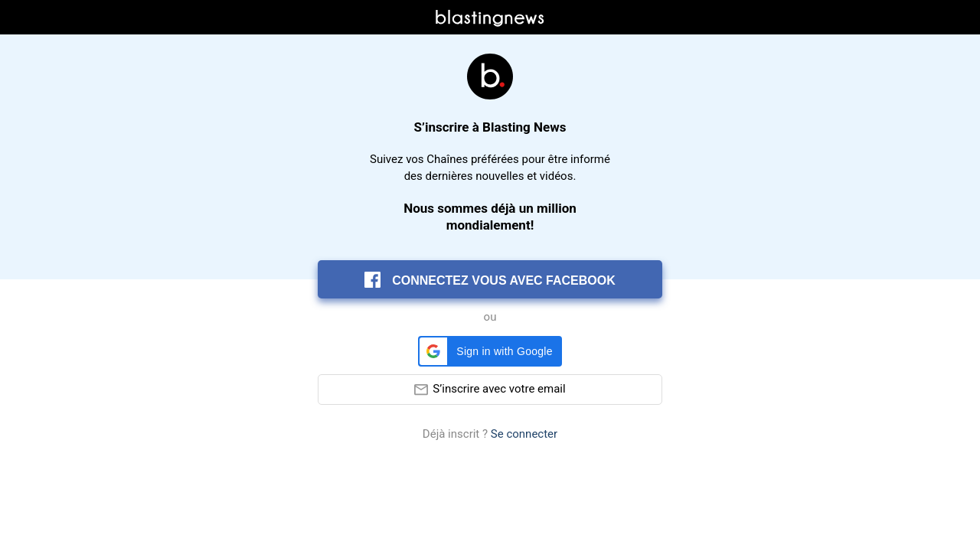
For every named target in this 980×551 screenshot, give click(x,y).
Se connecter (524, 434)
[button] (490, 351)
